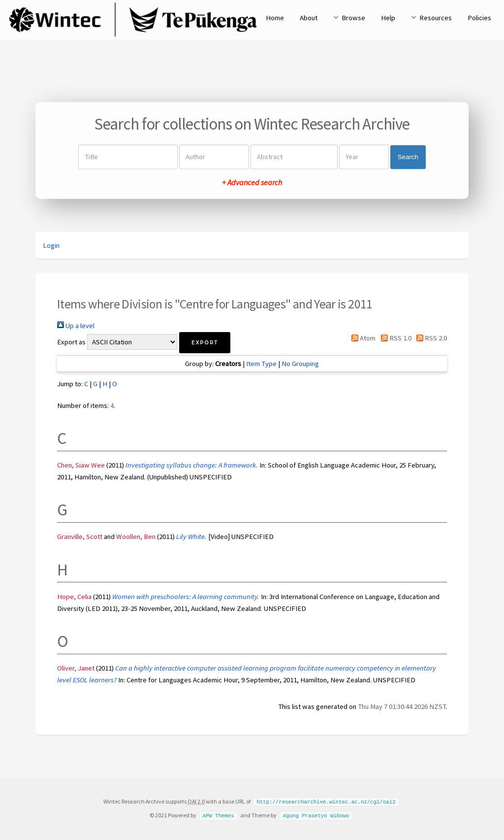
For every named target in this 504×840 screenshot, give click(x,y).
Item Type (261, 364)
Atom (362, 338)
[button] (205, 343)
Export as (71, 342)
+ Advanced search (252, 183)
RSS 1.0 (394, 338)
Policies (479, 18)
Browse (353, 18)
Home (275, 18)
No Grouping (300, 364)
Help (388, 18)
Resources (436, 18)
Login (51, 245)
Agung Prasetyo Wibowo (316, 815)
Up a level (76, 326)
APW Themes (218, 815)
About (309, 18)
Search (408, 157)
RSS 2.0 (430, 338)
